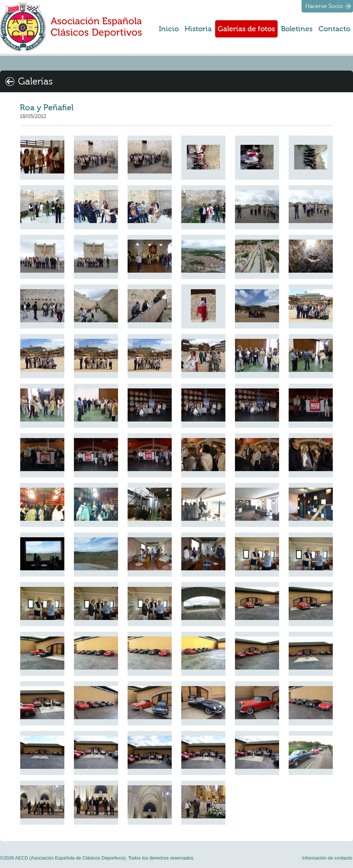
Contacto (334, 29)
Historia (198, 29)
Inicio (169, 29)
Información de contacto (327, 858)
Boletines (297, 29)
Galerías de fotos (246, 29)
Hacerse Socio (324, 6)
